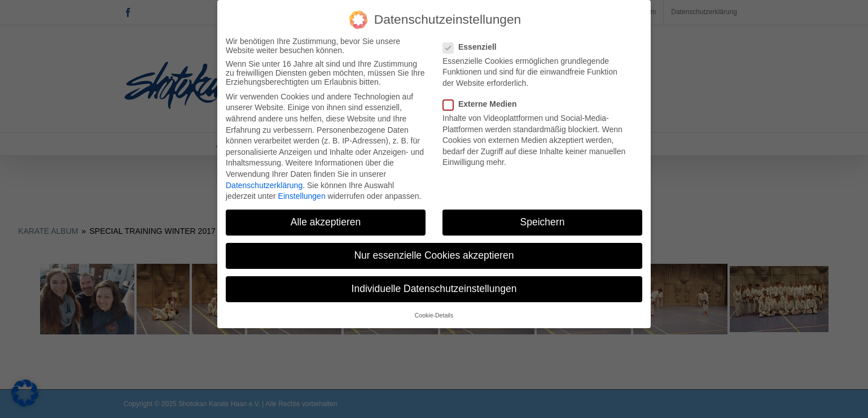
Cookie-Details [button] (434, 313)
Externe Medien (484, 102)
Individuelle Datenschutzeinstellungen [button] (434, 287)
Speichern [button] (543, 220)
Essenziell (474, 45)
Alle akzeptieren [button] (326, 220)
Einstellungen (302, 194)
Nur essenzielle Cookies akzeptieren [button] (434, 254)
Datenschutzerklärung (264, 183)
